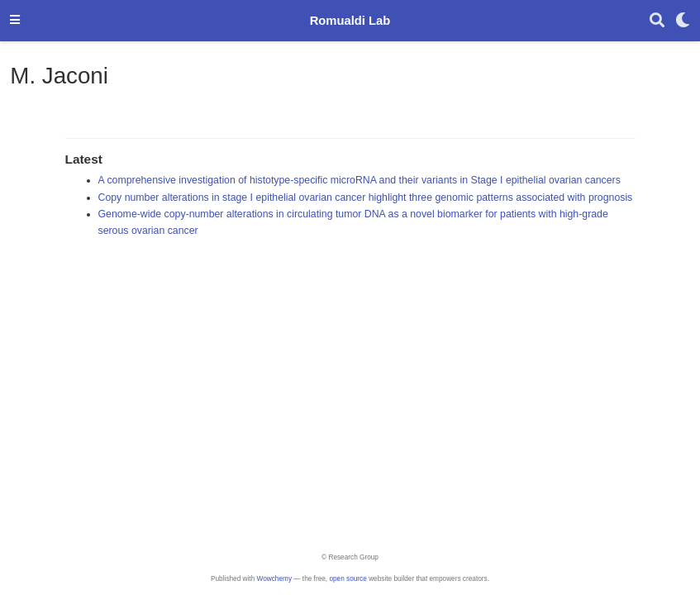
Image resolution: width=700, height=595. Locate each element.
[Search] (657, 21)
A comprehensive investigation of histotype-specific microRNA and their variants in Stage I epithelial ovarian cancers (360, 180)
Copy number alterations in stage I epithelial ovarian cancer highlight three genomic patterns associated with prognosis (366, 198)
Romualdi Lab (350, 21)
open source (348, 579)
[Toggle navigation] (15, 21)
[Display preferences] (683, 21)
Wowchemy (274, 579)
